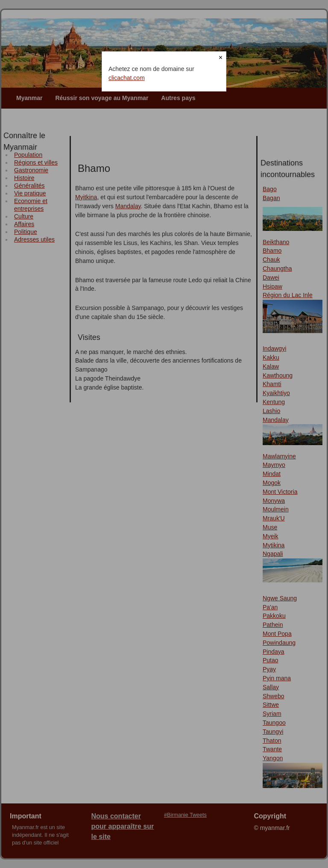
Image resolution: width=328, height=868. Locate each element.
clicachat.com (127, 78)
